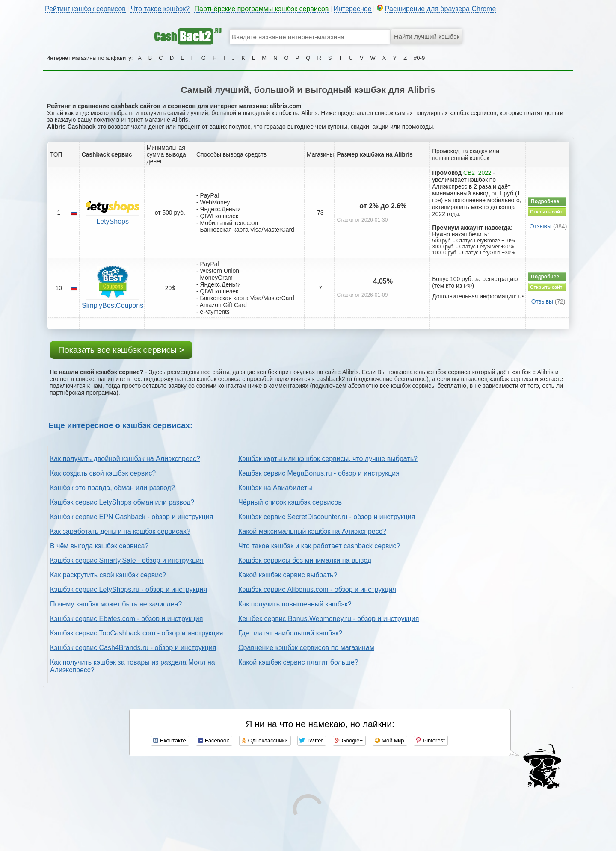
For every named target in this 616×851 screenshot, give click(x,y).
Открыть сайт (546, 212)
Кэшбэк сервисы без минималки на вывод (305, 560)
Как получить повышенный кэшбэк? (295, 604)
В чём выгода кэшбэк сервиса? (99, 546)
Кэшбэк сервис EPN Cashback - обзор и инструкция (132, 517)
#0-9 (419, 58)
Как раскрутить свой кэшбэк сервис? (108, 575)
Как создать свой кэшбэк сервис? (103, 473)
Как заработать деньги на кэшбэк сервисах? (120, 531)
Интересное (353, 9)
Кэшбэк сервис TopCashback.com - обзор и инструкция (137, 633)
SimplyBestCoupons (113, 306)
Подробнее (545, 201)
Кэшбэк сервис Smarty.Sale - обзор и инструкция (127, 560)
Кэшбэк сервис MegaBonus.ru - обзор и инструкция (319, 473)
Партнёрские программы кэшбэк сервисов (261, 9)
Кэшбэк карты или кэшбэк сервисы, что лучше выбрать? (328, 459)
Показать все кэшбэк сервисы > (121, 350)
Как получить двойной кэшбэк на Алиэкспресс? (125, 459)
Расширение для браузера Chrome (441, 9)
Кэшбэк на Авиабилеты (275, 488)
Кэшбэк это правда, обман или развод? (113, 488)
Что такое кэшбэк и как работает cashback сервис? (319, 546)
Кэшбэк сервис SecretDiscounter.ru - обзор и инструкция (327, 517)
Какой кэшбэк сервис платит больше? (298, 662)
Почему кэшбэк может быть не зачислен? (116, 604)
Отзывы (540, 226)
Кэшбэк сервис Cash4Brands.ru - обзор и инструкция (133, 648)
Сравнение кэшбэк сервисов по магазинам (306, 648)
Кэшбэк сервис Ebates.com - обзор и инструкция (126, 619)
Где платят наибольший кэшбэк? (290, 633)
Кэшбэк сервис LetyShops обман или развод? (122, 502)
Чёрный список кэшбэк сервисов (290, 502)
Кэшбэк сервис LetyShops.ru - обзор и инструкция (129, 589)
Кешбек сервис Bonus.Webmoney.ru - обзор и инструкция (329, 619)
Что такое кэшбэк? (160, 9)
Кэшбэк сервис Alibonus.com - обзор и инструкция (317, 589)
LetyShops (113, 221)
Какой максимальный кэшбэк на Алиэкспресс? (312, 531)
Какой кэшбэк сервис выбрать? (288, 575)
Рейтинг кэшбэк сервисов (85, 9)
